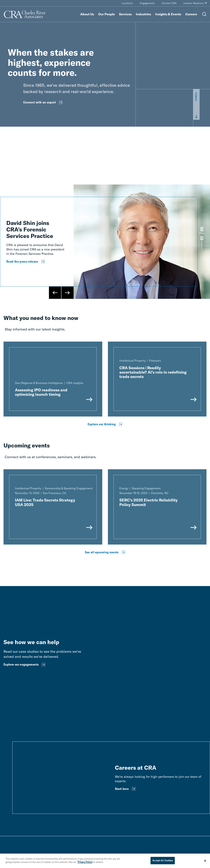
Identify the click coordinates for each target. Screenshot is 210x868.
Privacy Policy (85, 862)
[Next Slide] (67, 293)
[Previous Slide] (55, 293)
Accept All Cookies (163, 860)
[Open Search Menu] (204, 14)
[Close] (205, 861)
